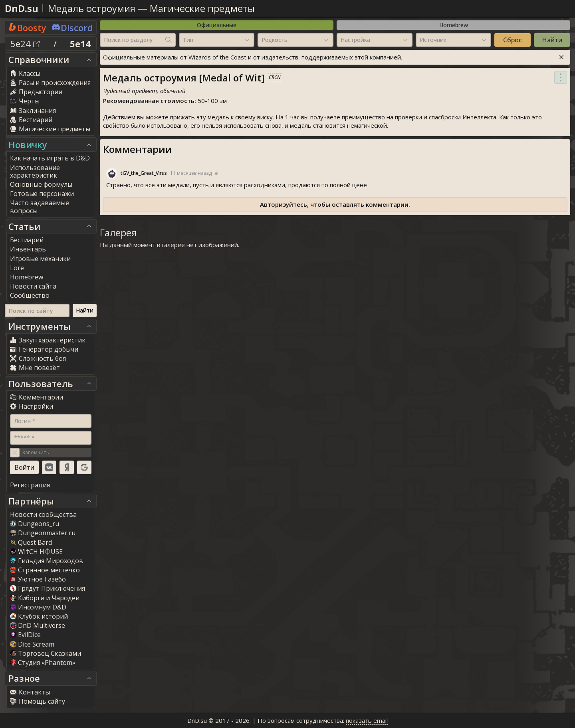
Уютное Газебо (38, 579)
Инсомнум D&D (38, 607)
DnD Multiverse (38, 625)
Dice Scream (32, 644)
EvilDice (25, 635)
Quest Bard (31, 542)
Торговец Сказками (46, 653)
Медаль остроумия (92, 8)
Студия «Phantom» (43, 663)
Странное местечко (45, 570)
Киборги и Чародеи (45, 598)
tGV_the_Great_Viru (144, 173)
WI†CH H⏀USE (36, 552)
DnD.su (22, 8)
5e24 (25, 44)
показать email (367, 720)
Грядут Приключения (48, 588)
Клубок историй (39, 616)
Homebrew (454, 25)
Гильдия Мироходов (47, 561)
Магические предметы (202, 8)
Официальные (217, 25)
